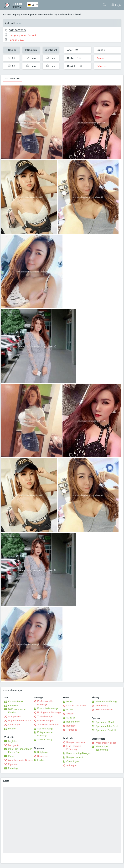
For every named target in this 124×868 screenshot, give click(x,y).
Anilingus (71, 765)
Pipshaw (13, 764)
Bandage (71, 726)
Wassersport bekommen (102, 748)
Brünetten (102, 66)
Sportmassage (45, 729)
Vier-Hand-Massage (48, 725)
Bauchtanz (43, 756)
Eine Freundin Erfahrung (74, 748)
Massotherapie (45, 721)
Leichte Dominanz (76, 706)
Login (116, 5)
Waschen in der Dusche (21, 760)
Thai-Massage (45, 717)
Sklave (70, 714)
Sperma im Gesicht (106, 730)
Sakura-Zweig (45, 740)
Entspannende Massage (45, 734)
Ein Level (13, 706)
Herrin (70, 702)
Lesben (41, 760)
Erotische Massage (48, 708)
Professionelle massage (45, 703)
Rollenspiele (73, 722)
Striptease (43, 752)
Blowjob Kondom (76, 742)
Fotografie (14, 745)
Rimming (13, 768)
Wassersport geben (106, 743)
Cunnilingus (73, 761)
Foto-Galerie (12, 78)
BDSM (70, 710)
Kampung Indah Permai (33, 15)
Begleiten (13, 741)
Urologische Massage (49, 712)
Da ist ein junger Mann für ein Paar (20, 751)
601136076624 (18, 30)
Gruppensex (14, 717)
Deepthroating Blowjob (79, 753)
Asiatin (101, 58)
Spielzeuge (14, 725)
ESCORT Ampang (12, 15)
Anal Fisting (102, 706)
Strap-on (71, 718)
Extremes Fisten (104, 710)
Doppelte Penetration (19, 721)
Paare (11, 756)
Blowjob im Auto (75, 757)
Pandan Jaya (52, 15)
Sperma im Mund (105, 722)
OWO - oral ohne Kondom (17, 711)
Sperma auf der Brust (107, 726)
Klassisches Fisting (106, 702)
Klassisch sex (15, 702)
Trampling (72, 730)
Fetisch (12, 729)
